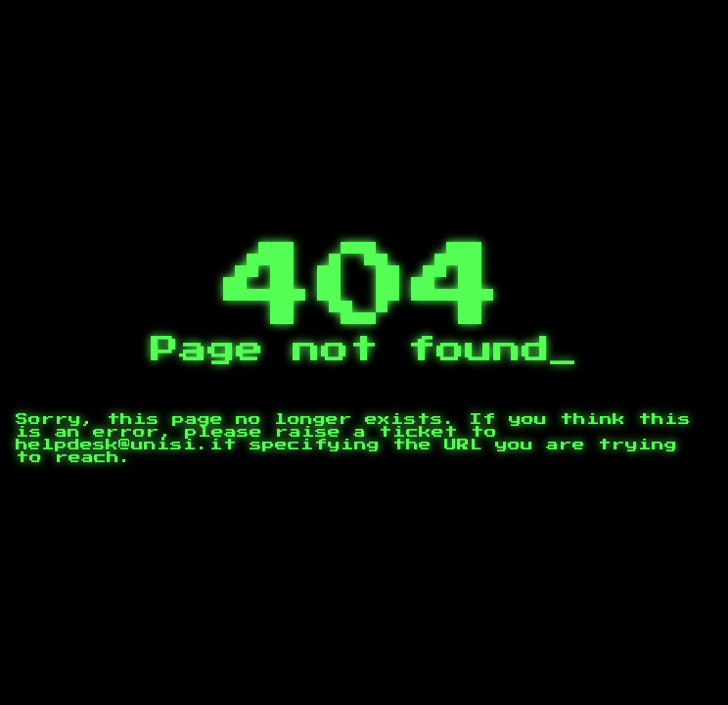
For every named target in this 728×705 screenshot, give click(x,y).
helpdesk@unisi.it (126, 445)
